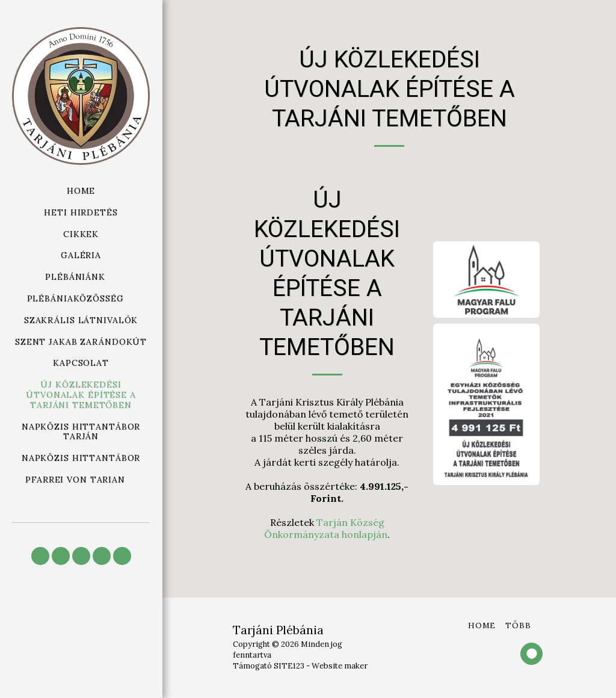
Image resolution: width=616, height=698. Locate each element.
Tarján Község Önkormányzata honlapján (326, 528)
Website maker (340, 666)
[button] (81, 277)
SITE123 (289, 666)
